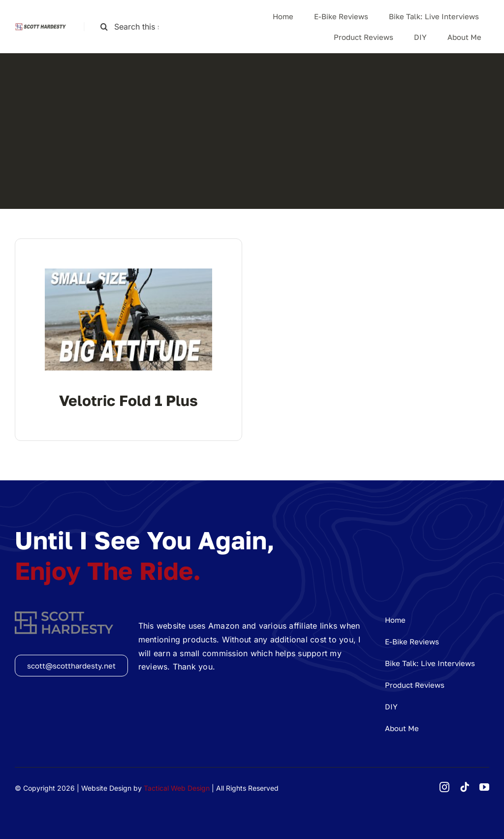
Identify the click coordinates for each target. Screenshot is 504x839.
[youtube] (484, 787)
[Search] (104, 27)
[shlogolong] (42, 27)
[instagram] (444, 787)
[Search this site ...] (134, 27)
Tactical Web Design (177, 788)
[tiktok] (465, 787)
